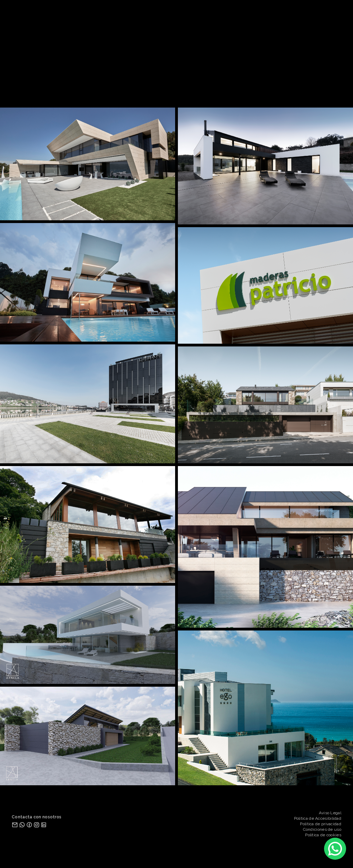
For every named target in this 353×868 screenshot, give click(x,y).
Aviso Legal (330, 813)
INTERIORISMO (219, 93)
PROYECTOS (133, 84)
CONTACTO (222, 84)
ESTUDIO (162, 84)
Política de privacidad (321, 824)
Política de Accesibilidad (318, 818)
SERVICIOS (191, 84)
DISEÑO (251, 93)
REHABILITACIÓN (177, 93)
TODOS (101, 93)
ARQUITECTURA (133, 93)
